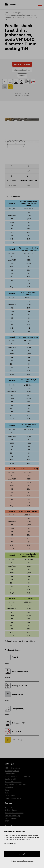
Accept (22, 854)
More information (10, 843)
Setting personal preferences (22, 861)
